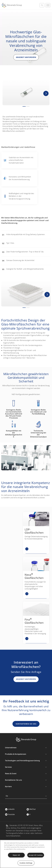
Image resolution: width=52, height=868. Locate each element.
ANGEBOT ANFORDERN (26, 57)
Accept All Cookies (36, 855)
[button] (46, 93)
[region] (26, 854)
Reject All (16, 855)
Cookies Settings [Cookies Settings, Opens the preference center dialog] (26, 863)
